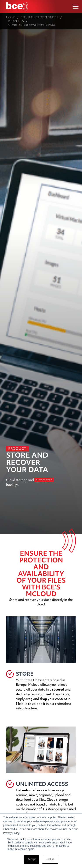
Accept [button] (32, 859)
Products (16, 21)
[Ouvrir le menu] (76, 7)
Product (17, 449)
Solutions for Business (39, 17)
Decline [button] (50, 859)
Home (11, 17)
